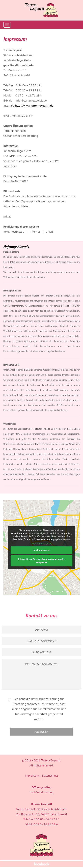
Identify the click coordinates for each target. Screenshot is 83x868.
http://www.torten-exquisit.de (34, 105)
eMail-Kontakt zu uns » (18, 116)
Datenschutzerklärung (45, 699)
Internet (35, 232)
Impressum (32, 775)
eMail (49, 232)
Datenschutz (50, 775)
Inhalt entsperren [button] (42, 550)
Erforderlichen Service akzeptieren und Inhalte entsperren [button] (41, 561)
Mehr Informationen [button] (41, 544)
